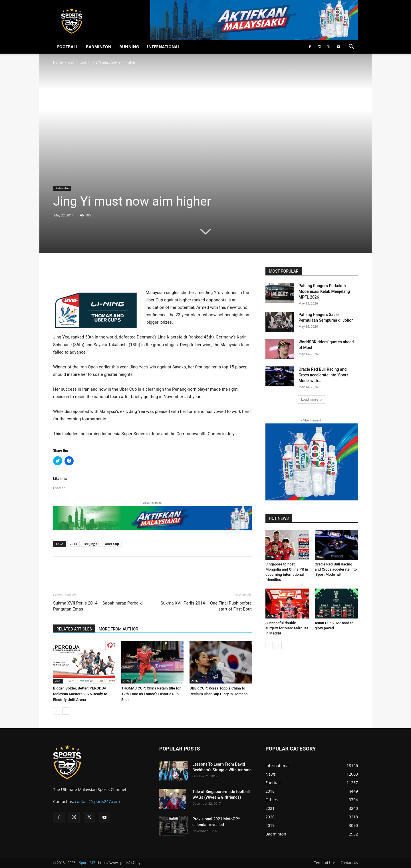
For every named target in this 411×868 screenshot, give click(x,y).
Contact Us (349, 863)
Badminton (77, 62)
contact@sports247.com (98, 801)
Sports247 (87, 863)
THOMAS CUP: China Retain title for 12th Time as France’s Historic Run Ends (151, 694)
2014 (73, 544)
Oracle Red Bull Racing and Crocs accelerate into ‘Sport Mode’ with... (323, 375)
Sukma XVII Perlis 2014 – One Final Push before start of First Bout (206, 606)
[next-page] (66, 711)
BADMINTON (99, 47)
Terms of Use (325, 863)
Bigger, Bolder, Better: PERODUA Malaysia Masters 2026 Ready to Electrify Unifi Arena (80, 694)
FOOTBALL (68, 47)
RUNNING (129, 47)
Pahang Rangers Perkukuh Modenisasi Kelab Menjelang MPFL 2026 (324, 291)
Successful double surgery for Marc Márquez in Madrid (287, 628)
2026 (58, 681)
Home (58, 62)
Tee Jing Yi (91, 544)
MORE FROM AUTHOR (118, 629)
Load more (312, 399)
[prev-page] (57, 711)
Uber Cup (112, 544)
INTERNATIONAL (163, 47)
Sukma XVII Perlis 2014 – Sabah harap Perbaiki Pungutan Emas (98, 606)
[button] (351, 47)
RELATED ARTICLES (74, 629)
